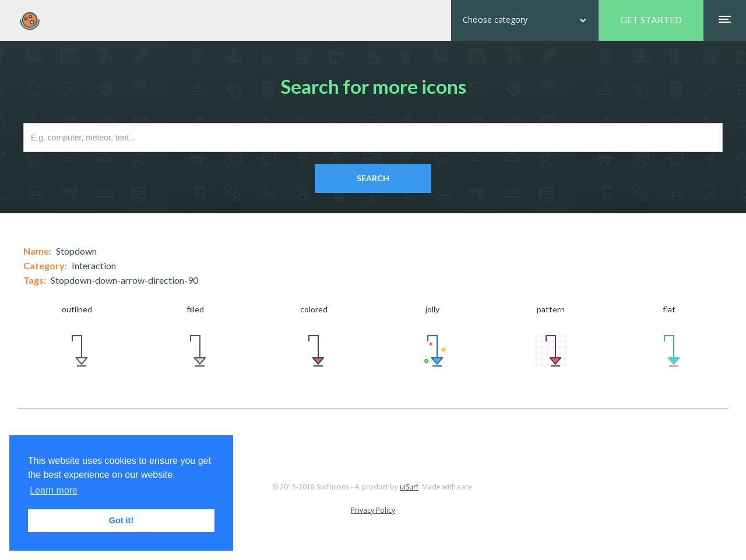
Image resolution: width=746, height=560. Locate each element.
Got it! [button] (121, 520)
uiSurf (409, 487)
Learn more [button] (54, 490)
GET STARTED (651, 20)
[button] (525, 20)
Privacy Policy (373, 510)
